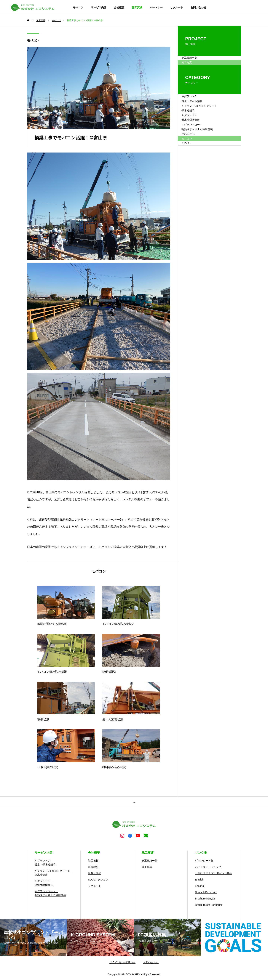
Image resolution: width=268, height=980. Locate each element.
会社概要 (119, 7)
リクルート (177, 7)
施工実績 (137, 7)
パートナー (156, 7)
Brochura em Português (209, 905)
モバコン (78, 7)
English (199, 880)
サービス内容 (99, 7)
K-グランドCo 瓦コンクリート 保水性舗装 (207, 132)
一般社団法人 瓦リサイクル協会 (214, 873)
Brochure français (205, 899)
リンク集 (201, 853)
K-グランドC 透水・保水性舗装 (197, 115)
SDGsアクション (98, 880)
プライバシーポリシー (122, 962)
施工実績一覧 (194, 61)
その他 (190, 200)
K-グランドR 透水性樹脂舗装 (196, 148)
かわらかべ (193, 178)
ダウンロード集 (204, 861)
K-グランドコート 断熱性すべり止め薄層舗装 (203, 165)
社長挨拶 (93, 861)
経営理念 (93, 867)
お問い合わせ (198, 7)
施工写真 (147, 867)
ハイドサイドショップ (208, 867)
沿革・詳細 (95, 873)
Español (200, 886)
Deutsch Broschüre (206, 892)
